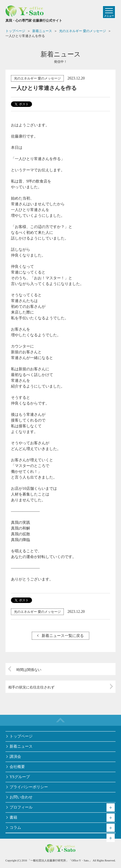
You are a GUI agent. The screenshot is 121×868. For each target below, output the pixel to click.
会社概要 (17, 767)
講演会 (15, 757)
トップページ (21, 736)
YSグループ (20, 777)
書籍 (13, 817)
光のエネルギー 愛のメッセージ (37, 78)
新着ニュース (21, 746)
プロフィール (21, 807)
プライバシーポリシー (29, 787)
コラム (15, 828)
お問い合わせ (21, 797)
